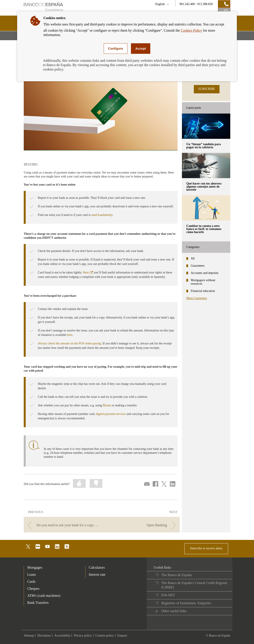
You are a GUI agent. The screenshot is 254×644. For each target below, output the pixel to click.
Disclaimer (44, 636)
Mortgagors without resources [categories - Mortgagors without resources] (203, 282)
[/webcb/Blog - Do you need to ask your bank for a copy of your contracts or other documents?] (62, 525)
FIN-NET (168, 595)
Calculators (97, 567)
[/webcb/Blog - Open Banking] (141, 525)
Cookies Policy (191, 30)
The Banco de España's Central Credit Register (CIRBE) (194, 585)
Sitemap (29, 636)
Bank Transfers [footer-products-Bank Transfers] (38, 603)
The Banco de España (177, 575)
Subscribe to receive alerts (206, 548)
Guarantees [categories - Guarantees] (198, 266)
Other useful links (174, 611)
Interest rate (97, 574)
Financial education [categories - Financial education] (203, 291)
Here (88, 272)
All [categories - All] (193, 258)
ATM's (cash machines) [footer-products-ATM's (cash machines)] (44, 596)
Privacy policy (83, 636)
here (70, 335)
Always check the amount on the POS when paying (69, 343)
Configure (116, 49)
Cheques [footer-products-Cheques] (33, 589)
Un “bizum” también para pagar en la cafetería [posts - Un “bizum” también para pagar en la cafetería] (204, 146)
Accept (141, 49)
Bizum (107, 405)
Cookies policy (105, 636)
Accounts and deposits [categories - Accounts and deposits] (205, 273)
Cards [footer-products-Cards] (31, 582)
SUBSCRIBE (207, 89)
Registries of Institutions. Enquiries (186, 603)
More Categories (197, 298)
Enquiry (122, 636)
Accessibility (62, 636)
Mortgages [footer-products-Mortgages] (35, 567)
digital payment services (111, 414)
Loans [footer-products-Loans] (32, 574)
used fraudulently (102, 215)
